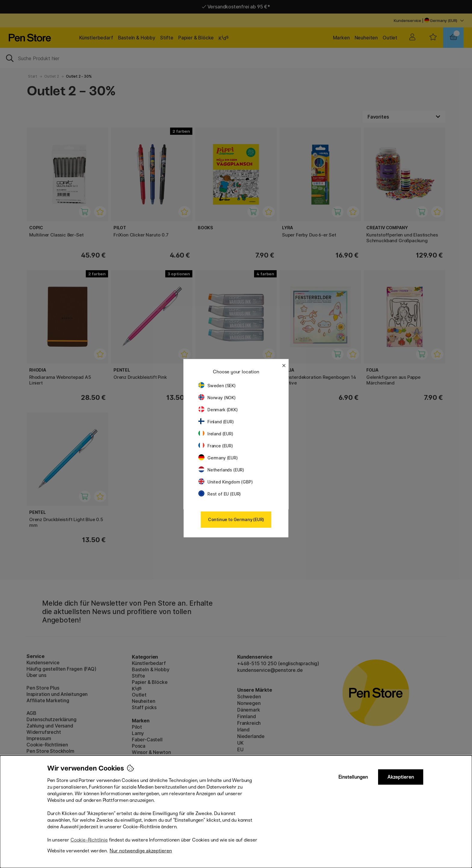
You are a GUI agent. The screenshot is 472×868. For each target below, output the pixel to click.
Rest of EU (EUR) (220, 494)
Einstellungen (353, 777)
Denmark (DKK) (218, 410)
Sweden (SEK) (217, 386)
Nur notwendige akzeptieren (141, 851)
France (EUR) (216, 446)
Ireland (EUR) (216, 434)
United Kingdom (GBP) (225, 482)
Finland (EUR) (216, 422)
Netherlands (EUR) (221, 470)
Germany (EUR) (218, 458)
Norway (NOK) (217, 398)
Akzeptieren (401, 777)
